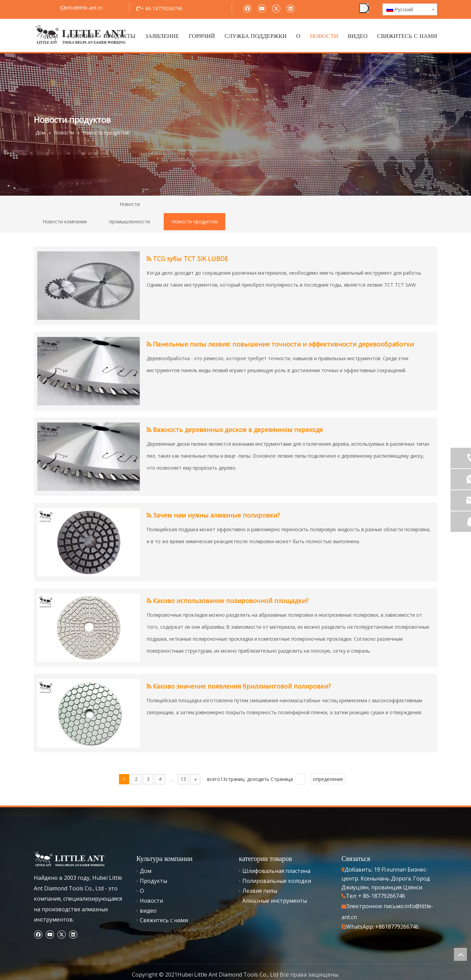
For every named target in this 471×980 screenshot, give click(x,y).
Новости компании (65, 221)
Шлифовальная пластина (276, 871)
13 (183, 779)
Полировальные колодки (277, 881)
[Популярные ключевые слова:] (364, 8)
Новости (151, 901)
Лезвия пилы (260, 891)
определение (328, 779)
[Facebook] (247, 8)
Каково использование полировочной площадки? (231, 601)
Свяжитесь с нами (164, 920)
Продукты (153, 881)
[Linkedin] (290, 8)
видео (148, 911)
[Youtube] (262, 8)
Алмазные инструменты (275, 901)
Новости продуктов (195, 221)
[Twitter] (276, 8)
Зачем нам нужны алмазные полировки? (216, 515)
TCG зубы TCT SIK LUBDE (190, 259)
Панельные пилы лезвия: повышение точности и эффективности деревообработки (283, 344)
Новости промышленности (130, 213)
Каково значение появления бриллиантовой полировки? (242, 686)
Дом (146, 871)
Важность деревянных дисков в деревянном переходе (238, 430)
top (460, 954)
